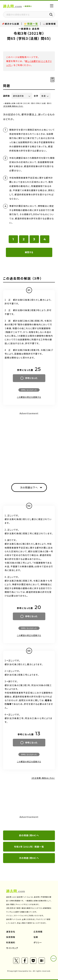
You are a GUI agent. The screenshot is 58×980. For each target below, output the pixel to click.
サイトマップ (12, 948)
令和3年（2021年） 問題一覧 (29, 847)
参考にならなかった (29, 390)
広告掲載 (38, 932)
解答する (29, 252)
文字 (36, 96)
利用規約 (11, 942)
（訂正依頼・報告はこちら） (13, 106)
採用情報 (11, 937)
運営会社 (11, 932)
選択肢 (6, 96)
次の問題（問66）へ (29, 858)
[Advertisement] (29, 445)
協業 (36, 937)
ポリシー (38, 942)
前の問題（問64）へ (29, 835)
